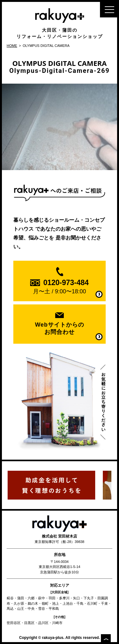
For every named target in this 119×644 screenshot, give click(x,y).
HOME (12, 46)
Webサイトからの (59, 329)
